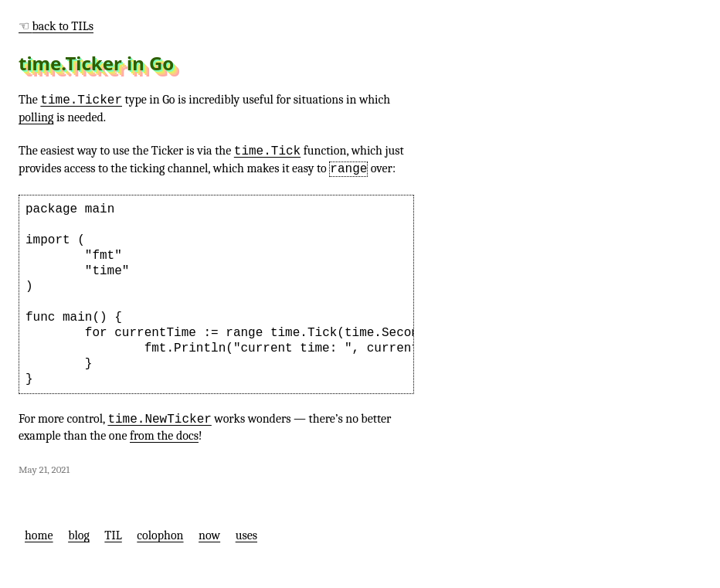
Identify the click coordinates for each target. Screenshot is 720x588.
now (209, 535)
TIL (113, 535)
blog (79, 535)
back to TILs (63, 26)
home (39, 535)
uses (246, 535)
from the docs (164, 436)
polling (36, 117)
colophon (160, 535)
